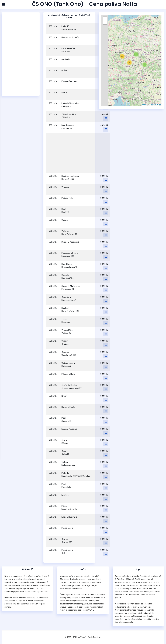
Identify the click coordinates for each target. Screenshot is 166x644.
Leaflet (145, 105)
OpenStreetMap (155, 105)
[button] (136, 54)
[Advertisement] (21, 54)
